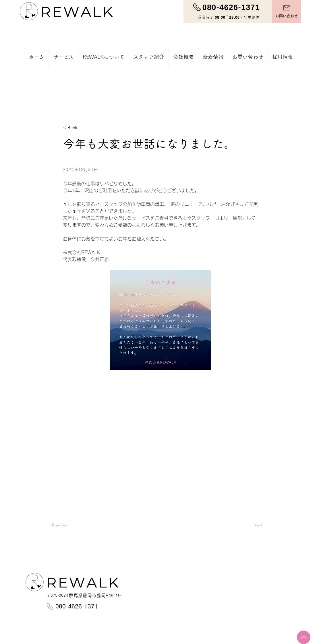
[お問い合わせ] (287, 11)
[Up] (304, 637)
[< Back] (82, 128)
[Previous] (71, 525)
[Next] (272, 525)
